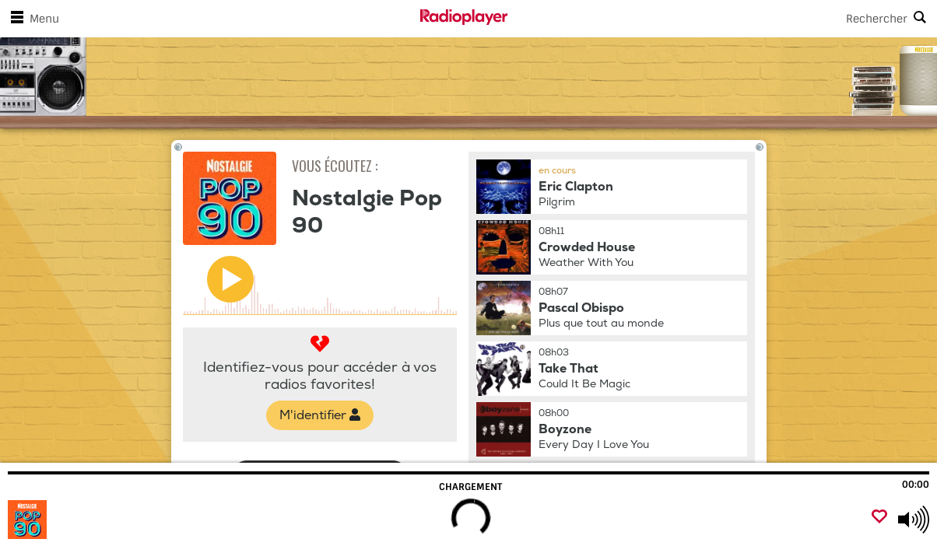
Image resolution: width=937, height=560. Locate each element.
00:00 (916, 485)
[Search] (722, 19)
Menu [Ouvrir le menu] (32, 19)
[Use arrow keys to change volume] (914, 520)
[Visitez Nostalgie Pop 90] (95, 520)
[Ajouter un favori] (879, 518)
